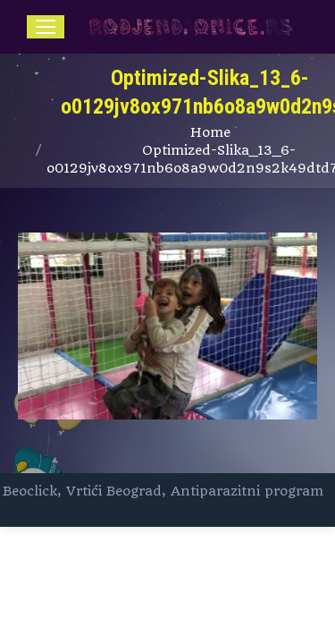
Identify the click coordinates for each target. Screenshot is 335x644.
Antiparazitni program (247, 491)
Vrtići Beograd (114, 491)
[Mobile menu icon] (46, 27)
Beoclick (30, 491)
